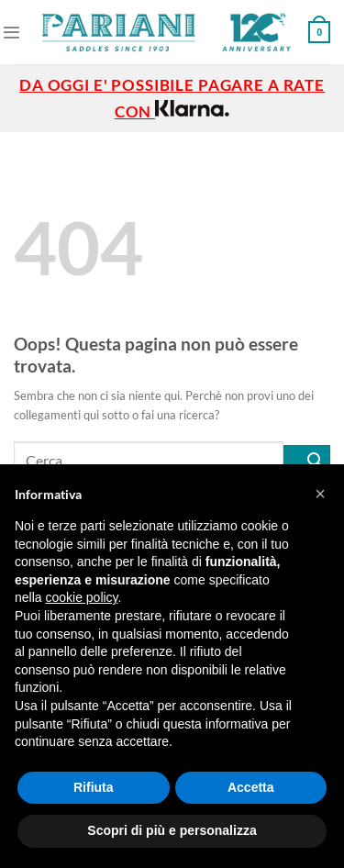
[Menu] (11, 33)
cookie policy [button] (81, 597)
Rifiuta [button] (94, 787)
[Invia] (307, 460)
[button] (320, 494)
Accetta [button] (251, 787)
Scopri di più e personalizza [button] (172, 830)
